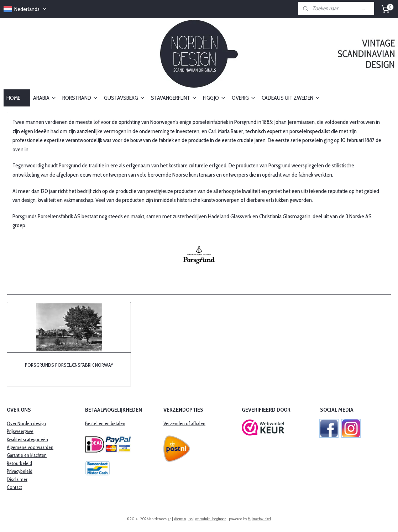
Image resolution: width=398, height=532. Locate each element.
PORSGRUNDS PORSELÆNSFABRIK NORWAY (69, 365)
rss (190, 519)
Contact (14, 487)
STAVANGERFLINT (174, 98)
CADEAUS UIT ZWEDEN (291, 98)
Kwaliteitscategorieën (27, 439)
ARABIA (45, 98)
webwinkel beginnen (211, 519)
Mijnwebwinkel (259, 519)
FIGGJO (214, 98)
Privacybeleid (20, 471)
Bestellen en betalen (105, 423)
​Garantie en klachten (27, 455)
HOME (17, 98)
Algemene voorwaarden (30, 447)
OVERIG (244, 98)
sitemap (180, 519)
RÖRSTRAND (80, 98)
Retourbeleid (19, 463)
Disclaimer (17, 479)
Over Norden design (26, 423)
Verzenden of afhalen (184, 423)
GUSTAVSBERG (125, 98)
